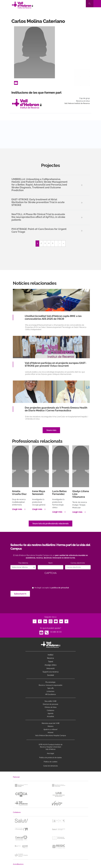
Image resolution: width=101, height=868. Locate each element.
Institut (50, 655)
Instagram (51, 621)
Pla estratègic (50, 682)
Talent (51, 662)
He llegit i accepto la (52, 588)
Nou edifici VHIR (50, 701)
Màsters (51, 726)
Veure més (51, 430)
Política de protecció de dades (50, 758)
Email (16, 82)
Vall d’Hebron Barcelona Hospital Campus (51, 735)
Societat (51, 675)
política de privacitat (60, 588)
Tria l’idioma (23, 563)
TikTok (66, 621)
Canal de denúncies (51, 766)
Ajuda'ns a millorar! (50, 729)
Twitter (35, 621)
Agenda (50, 713)
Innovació (51, 668)
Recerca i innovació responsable (50, 685)
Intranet (51, 732)
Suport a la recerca (51, 672)
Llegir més (17, 509)
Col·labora (50, 710)
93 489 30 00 (56, 632)
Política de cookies (51, 762)
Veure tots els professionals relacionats (50, 523)
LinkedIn (45, 621)
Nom (50, 563)
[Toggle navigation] (97, 4)
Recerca (50, 658)
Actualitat (50, 716)
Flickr (61, 621)
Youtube (56, 621)
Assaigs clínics (51, 665)
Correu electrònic (78, 563)
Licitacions (50, 691)
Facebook (40, 621)
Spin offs (51, 688)
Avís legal (50, 753)
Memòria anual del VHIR (51, 723)
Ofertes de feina (51, 707)
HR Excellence (50, 694)
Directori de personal (50, 704)
